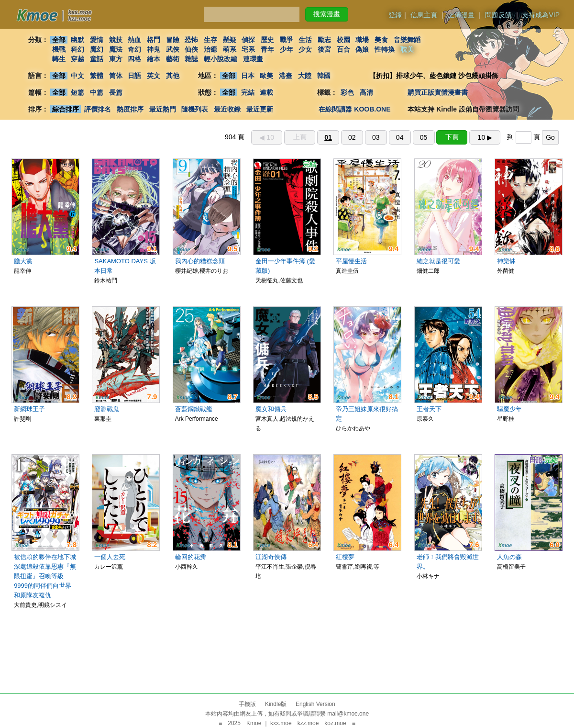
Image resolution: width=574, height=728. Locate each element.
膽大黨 (23, 261)
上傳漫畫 (461, 15)
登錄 (395, 15)
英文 (154, 76)
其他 (173, 76)
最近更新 (260, 109)
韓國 (324, 76)
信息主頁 (424, 15)
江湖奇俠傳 (271, 557)
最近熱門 (163, 109)
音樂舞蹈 (407, 40)
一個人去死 (110, 557)
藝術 (173, 59)
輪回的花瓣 (191, 557)
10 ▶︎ (485, 137)
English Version (315, 704)
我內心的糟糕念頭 (200, 261)
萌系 (230, 49)
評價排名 (98, 109)
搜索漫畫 (327, 14)
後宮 (324, 49)
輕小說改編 (221, 59)
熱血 (134, 40)
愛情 (97, 40)
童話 (97, 59)
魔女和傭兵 (271, 409)
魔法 (116, 49)
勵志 (324, 40)
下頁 (452, 137)
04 (400, 137)
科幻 (77, 49)
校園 (343, 40)
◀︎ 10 (266, 137)
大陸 (305, 76)
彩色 (347, 92)
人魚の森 (509, 557)
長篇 (116, 92)
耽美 (407, 49)
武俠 (173, 49)
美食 (381, 40)
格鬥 (154, 40)
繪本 (154, 59)
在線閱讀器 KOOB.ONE (354, 109)
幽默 (77, 40)
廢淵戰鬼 (107, 409)
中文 (77, 76)
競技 (116, 40)
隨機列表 (195, 109)
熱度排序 (130, 109)
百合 (343, 49)
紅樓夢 (345, 557)
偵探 (249, 40)
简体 (116, 76)
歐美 (267, 76)
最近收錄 (227, 109)
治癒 (210, 49)
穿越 (77, 59)
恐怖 (191, 40)
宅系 (249, 49)
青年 (267, 49)
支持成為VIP (541, 15)
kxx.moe (281, 723)
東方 (116, 59)
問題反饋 (498, 15)
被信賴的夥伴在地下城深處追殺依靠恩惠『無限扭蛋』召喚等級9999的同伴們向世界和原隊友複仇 (45, 576)
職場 (363, 40)
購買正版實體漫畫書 (438, 92)
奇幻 (134, 49)
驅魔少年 (509, 409)
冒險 (173, 40)
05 (424, 137)
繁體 (97, 76)
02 (352, 137)
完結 (248, 92)
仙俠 (191, 49)
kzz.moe (308, 723)
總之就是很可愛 (438, 261)
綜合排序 (66, 109)
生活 (306, 40)
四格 (134, 59)
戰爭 (287, 40)
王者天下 (429, 409)
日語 (134, 76)
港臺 (286, 76)
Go (550, 137)
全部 (59, 40)
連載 (267, 92)
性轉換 (385, 49)
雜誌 (191, 59)
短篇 (77, 92)
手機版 (247, 704)
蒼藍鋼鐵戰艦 (194, 409)
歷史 (267, 40)
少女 (306, 49)
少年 (287, 49)
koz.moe (335, 723)
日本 (248, 76)
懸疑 (230, 40)
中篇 (97, 92)
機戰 (59, 49)
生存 (210, 40)
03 (376, 137)
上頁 (300, 137)
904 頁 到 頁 (392, 137)
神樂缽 (506, 261)
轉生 (59, 59)
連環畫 (253, 59)
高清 (366, 92)
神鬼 (154, 49)
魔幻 (97, 49)
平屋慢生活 (351, 261)
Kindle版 (276, 704)
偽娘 (363, 49)
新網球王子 (29, 409)
